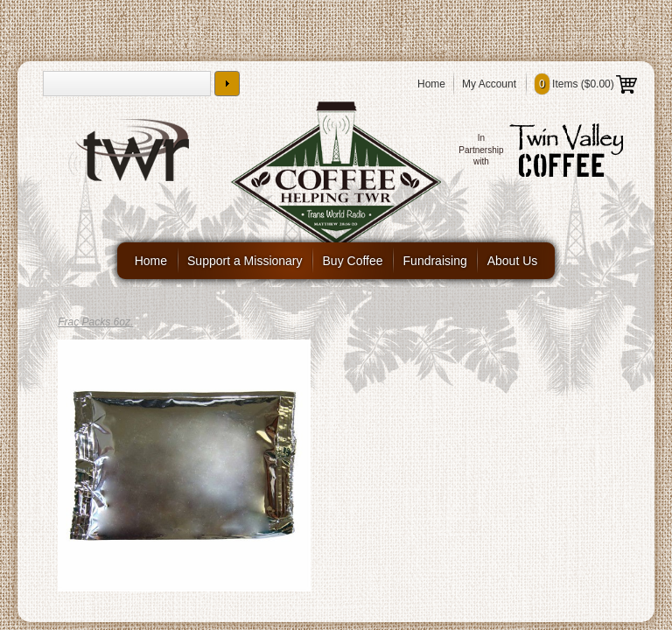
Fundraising (435, 261)
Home (431, 84)
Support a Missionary (245, 261)
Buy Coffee (353, 261)
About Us (513, 261)
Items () (586, 84)
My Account (489, 84)
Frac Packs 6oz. (95, 322)
